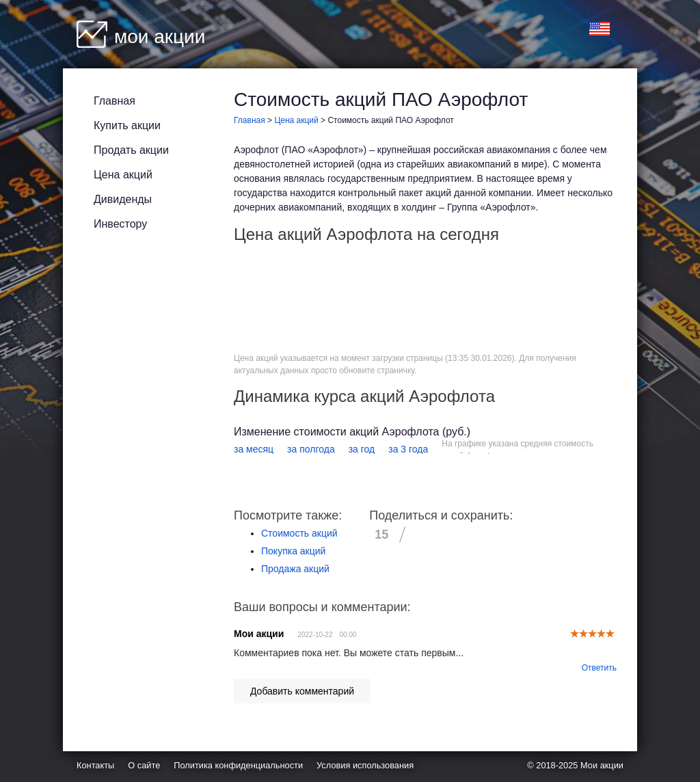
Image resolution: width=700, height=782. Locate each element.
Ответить (599, 668)
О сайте (144, 765)
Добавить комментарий (302, 691)
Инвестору (120, 224)
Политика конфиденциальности (238, 765)
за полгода (311, 449)
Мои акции (602, 765)
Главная (115, 101)
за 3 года (408, 449)
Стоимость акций (299, 533)
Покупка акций (293, 551)
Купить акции (127, 125)
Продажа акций (295, 569)
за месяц (254, 449)
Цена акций (123, 175)
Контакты (95, 765)
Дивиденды (123, 199)
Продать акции (131, 150)
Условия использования (365, 765)
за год (362, 449)
